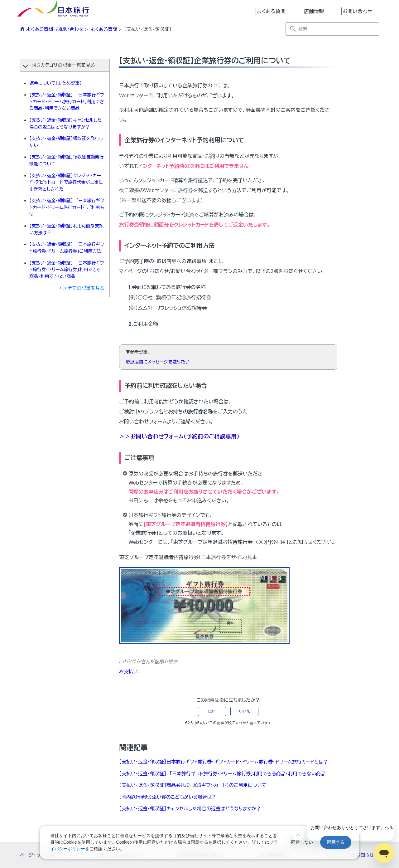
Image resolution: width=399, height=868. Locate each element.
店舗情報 (314, 11)
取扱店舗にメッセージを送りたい (158, 362)
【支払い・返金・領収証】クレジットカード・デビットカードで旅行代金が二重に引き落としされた (66, 182)
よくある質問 (271, 11)
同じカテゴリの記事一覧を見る (63, 65)
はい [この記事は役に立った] (212, 711)
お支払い (128, 672)
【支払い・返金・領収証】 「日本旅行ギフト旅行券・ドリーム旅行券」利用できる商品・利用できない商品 (67, 270)
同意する (336, 842)
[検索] (332, 29)
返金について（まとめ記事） (55, 83)
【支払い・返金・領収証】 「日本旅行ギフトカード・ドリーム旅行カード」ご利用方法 (67, 207)
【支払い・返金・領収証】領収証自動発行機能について (66, 160)
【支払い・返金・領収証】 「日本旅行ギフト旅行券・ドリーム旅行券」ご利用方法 (67, 248)
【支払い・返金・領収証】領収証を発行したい (66, 142)
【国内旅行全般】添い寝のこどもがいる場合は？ (168, 797)
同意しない (302, 842)
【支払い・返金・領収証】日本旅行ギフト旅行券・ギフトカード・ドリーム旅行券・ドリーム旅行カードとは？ (224, 762)
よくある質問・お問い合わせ (55, 29)
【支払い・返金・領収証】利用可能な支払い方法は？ (66, 229)
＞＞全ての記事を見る (81, 288)
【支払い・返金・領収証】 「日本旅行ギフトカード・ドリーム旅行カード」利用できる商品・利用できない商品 (67, 101)
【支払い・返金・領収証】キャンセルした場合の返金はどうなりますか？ (65, 123)
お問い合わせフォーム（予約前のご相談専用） (185, 436)
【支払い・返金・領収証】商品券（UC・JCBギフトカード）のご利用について (193, 785)
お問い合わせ (358, 11)
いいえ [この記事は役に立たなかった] (245, 711)
